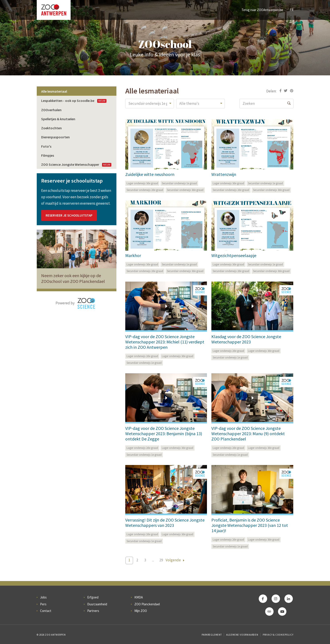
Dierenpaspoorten (55, 137)
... (153, 560)
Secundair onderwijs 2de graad (145, 190)
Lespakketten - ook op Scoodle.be (74, 101)
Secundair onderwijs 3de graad (185, 190)
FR (292, 10)
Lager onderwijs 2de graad (142, 356)
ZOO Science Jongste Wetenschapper (76, 164)
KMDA (139, 597)
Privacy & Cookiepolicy (278, 635)
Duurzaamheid (97, 604)
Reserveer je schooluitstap (69, 215)
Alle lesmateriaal (54, 91)
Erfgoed (93, 597)
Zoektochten (51, 128)
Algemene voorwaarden (242, 635)
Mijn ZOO (141, 611)
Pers (43, 604)
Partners (93, 611)
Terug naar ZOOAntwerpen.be (262, 10)
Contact (46, 611)
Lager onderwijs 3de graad (142, 183)
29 (161, 560)
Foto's (46, 146)
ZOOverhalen (51, 110)
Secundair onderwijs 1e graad (179, 183)
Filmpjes (48, 155)
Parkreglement (212, 635)
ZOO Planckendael (147, 604)
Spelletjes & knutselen (58, 119)
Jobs (43, 597)
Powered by (75, 303)
